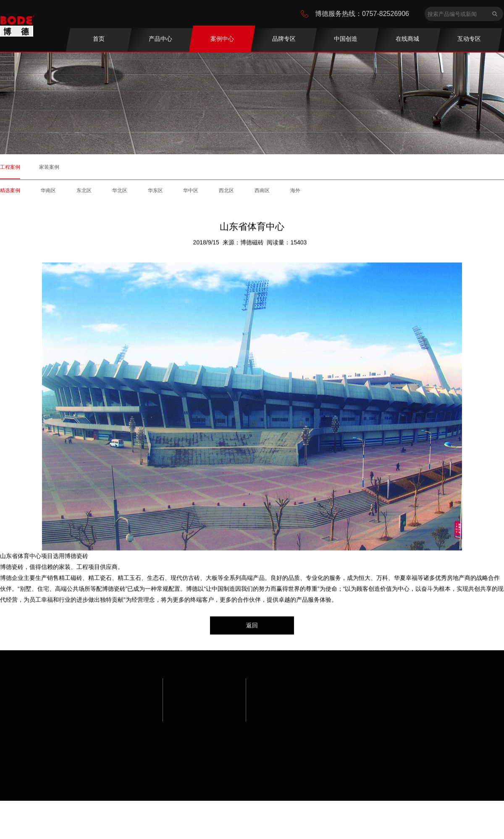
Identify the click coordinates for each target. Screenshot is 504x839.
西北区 (226, 194)
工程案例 (10, 164)
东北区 (84, 194)
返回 (252, 622)
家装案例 (49, 164)
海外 (295, 194)
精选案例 (10, 194)
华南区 (48, 194)
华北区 (120, 194)
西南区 (262, 194)
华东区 (155, 194)
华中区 (191, 194)
